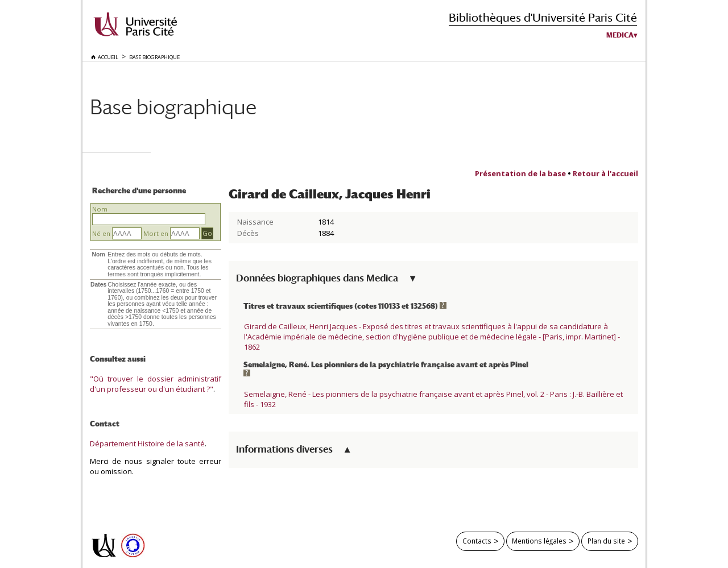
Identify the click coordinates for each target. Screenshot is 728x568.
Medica (620, 35)
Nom (100, 209)
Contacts (477, 541)
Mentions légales (539, 541)
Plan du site (606, 541)
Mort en (156, 233)
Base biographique (173, 107)
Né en (101, 233)
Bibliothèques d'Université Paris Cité (543, 17)
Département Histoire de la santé (147, 443)
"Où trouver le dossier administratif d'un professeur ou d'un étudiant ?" (156, 384)
